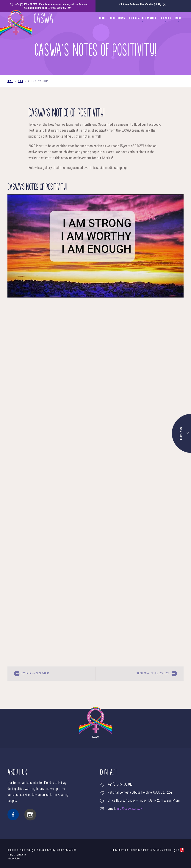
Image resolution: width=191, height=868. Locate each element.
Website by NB (174, 850)
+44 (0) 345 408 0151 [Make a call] (26, 4)
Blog (20, 81)
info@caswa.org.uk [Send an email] (129, 808)
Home (10, 81)
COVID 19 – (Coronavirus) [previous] (32, 674)
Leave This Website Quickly (142, 4)
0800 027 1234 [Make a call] (163, 792)
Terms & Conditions (17, 854)
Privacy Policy (14, 858)
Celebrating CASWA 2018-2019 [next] (156, 674)
